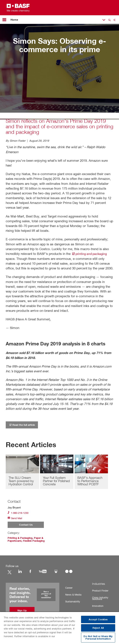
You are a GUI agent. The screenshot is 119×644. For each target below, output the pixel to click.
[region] (59, 628)
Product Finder (100, 591)
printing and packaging (90, 254)
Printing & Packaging (21, 539)
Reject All (98, 628)
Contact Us (26, 526)
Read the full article (23, 425)
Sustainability (72, 602)
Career (69, 588)
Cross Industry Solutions (100, 599)
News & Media (72, 595)
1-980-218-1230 (19, 513)
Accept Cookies (98, 619)
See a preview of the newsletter (46, 595)
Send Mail (15, 519)
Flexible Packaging (36, 541)
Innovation (98, 606)
